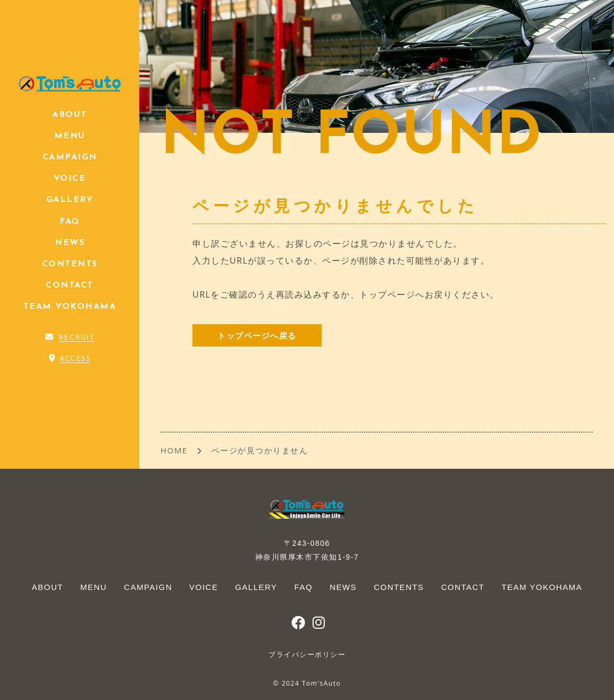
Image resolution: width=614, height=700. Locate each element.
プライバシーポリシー (307, 655)
